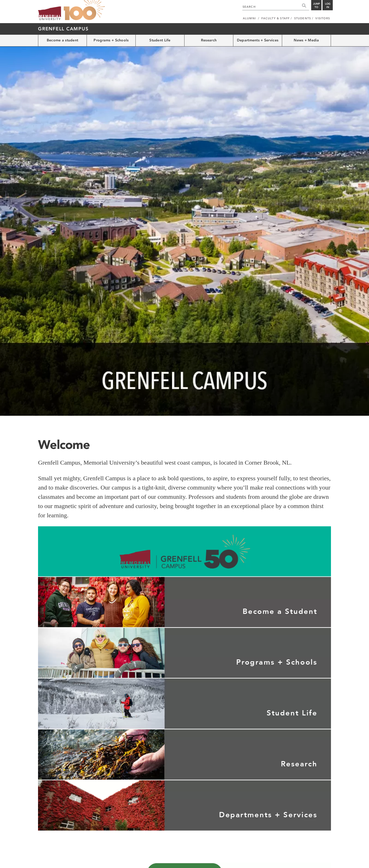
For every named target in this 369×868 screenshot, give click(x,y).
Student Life (160, 40)
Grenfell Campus (63, 29)
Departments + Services (258, 40)
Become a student (62, 40)
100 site (84, 10)
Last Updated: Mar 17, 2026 (313, 856)
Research (209, 40)
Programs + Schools (111, 40)
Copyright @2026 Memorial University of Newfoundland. (74, 861)
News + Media (306, 40)
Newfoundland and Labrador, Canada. (306, 861)
